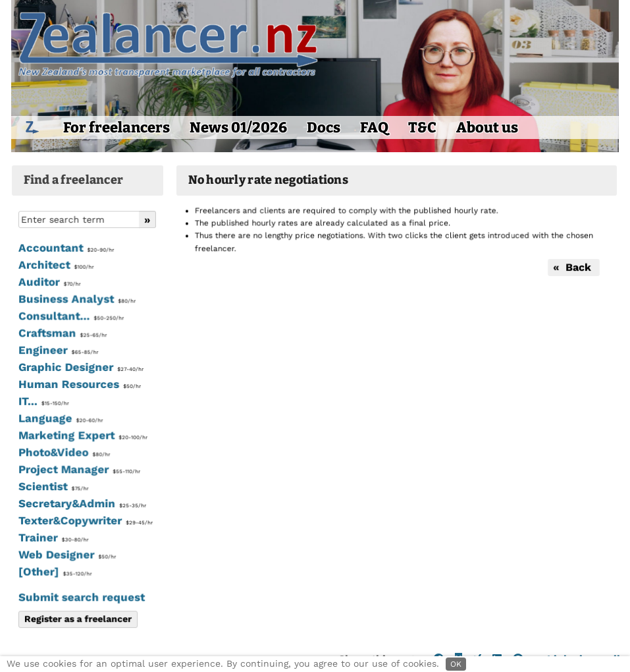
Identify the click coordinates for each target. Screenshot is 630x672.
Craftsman (62, 334)
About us (487, 127)
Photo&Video (64, 453)
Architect (55, 266)
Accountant (66, 249)
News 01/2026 (238, 127)
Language (60, 419)
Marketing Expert (82, 435)
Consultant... (70, 317)
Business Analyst (76, 300)
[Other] (54, 572)
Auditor (49, 283)
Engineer (58, 350)
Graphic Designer (80, 368)
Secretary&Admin (81, 504)
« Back (572, 267)
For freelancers (117, 127)
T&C (422, 127)
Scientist (53, 487)
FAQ (374, 127)
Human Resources (79, 385)
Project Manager (79, 470)
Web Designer (66, 555)
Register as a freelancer (77, 619)
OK (456, 664)
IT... (43, 402)
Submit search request (81, 597)
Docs (324, 127)
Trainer (53, 538)
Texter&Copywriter (85, 520)
